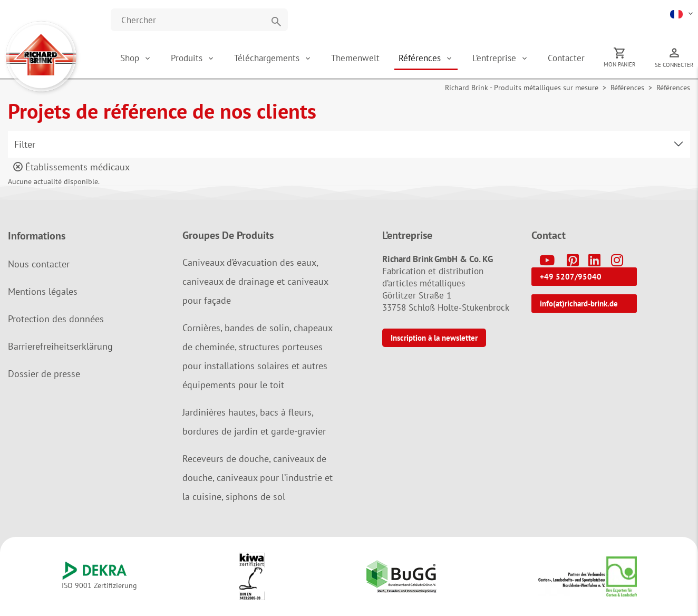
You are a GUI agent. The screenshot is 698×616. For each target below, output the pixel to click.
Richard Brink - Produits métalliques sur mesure (522, 88)
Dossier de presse (44, 374)
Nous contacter (39, 264)
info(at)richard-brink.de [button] (579, 304)
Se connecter (674, 65)
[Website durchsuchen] (199, 20)
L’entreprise (496, 58)
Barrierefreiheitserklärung (60, 346)
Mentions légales (43, 291)
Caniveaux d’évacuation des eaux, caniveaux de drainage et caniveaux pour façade (255, 281)
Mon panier (620, 64)
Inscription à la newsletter (434, 338)
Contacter (566, 58)
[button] (682, 13)
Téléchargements (268, 58)
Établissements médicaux (71, 167)
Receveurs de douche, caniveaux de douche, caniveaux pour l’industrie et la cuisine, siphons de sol (258, 478)
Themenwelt (355, 58)
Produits (188, 58)
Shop (130, 58)
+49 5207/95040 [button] (571, 277)
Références (421, 58)
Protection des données (56, 319)
